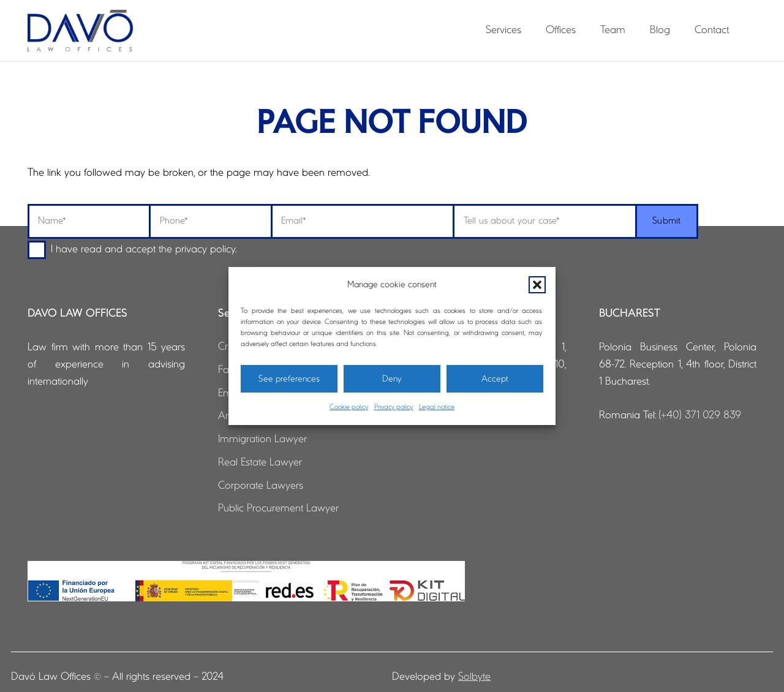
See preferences (289, 379)
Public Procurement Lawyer (278, 509)
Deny (392, 379)
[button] (537, 285)
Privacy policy (394, 407)
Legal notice (437, 407)
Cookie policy (349, 407)
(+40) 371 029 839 (700, 416)
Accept (495, 379)
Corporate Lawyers (261, 486)
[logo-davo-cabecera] (80, 31)
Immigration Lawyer (262, 439)
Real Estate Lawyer (260, 463)
